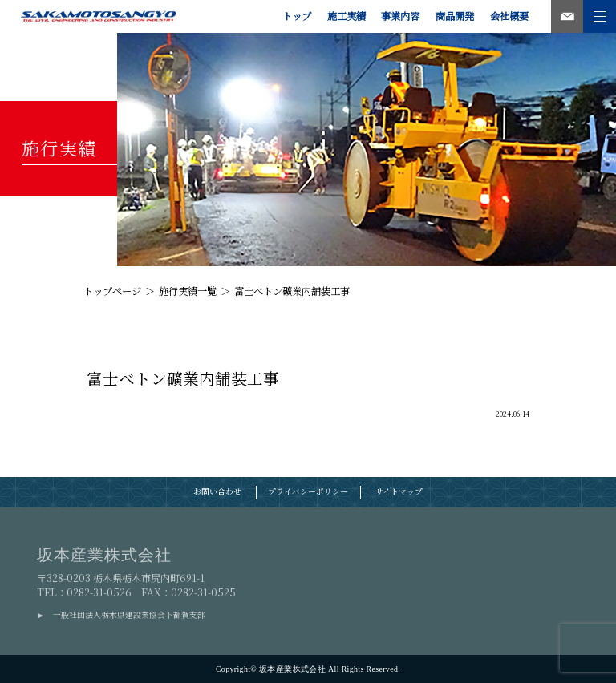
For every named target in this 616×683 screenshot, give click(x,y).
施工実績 (346, 16)
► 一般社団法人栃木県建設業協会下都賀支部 (121, 615)
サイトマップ (399, 491)
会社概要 (509, 16)
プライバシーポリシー (308, 491)
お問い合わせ (217, 491)
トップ (297, 16)
